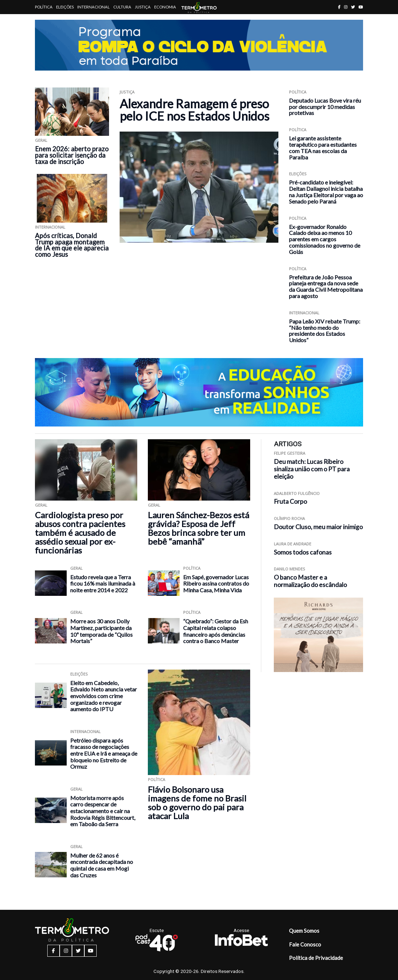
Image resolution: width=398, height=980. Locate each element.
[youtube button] (361, 7)
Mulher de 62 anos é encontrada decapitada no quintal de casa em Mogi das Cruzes (102, 865)
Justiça (143, 7)
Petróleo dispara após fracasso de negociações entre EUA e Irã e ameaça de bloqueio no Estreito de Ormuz (104, 753)
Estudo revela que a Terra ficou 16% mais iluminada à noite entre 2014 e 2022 (103, 583)
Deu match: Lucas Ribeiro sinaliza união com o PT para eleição (312, 469)
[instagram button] (346, 7)
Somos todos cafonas (303, 552)
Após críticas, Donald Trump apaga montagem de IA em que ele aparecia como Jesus (72, 245)
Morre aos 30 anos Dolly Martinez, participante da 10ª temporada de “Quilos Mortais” (101, 631)
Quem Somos (304, 931)
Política (44, 7)
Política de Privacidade (316, 958)
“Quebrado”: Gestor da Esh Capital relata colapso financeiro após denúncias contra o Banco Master (216, 631)
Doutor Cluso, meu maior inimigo (318, 527)
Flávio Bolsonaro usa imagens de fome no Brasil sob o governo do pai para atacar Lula (197, 803)
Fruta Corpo (290, 501)
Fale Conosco (305, 944)
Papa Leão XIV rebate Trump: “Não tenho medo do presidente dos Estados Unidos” (325, 331)
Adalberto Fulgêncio (297, 493)
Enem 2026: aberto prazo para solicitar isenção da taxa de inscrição (72, 155)
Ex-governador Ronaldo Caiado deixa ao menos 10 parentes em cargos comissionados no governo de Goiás (325, 239)
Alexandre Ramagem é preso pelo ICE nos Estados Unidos (194, 110)
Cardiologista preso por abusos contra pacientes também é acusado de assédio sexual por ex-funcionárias (80, 533)
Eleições (65, 7)
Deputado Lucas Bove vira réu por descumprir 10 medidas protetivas (325, 107)
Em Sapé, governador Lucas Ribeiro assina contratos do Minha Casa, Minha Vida (216, 583)
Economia (165, 7)
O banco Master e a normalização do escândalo (310, 581)
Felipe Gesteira (290, 453)
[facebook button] (339, 7)
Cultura (122, 7)
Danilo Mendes (290, 569)
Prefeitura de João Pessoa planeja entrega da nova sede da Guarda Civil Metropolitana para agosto (326, 286)
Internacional (94, 7)
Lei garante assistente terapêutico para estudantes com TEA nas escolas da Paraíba (323, 147)
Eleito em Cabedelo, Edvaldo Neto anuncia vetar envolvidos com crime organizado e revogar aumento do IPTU (104, 696)
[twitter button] (353, 7)
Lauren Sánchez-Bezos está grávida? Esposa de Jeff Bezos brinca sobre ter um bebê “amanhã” (198, 528)
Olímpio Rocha (289, 518)
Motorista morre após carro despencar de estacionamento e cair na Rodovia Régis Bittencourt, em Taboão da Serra (103, 811)
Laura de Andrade (293, 544)
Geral (41, 140)
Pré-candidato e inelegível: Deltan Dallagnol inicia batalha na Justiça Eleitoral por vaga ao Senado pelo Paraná (326, 192)
